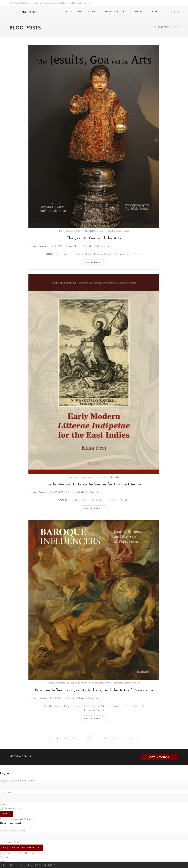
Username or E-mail (10, 842)
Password (5, 804)
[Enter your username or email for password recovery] (94, 836)
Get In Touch (159, 757)
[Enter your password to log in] (94, 798)
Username (5, 792)
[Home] (155, 27)
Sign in (153, 12)
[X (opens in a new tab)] (168, 12)
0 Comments (103, 246)
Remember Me (10, 808)
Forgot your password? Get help (16, 819)
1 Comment (94, 492)
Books (70, 246)
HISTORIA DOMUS (25, 12)
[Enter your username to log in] (94, 786)
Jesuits (89, 246)
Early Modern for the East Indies (94, 484)
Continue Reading (96, 261)
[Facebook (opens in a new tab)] (171, 12)
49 (129, 738)
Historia (79, 246)
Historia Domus (38, 246)
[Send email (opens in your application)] (178, 12)
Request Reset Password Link (21, 848)
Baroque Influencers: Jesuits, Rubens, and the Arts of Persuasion (94, 690)
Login (7, 814)
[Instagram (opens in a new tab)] (175, 12)
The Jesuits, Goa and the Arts (94, 238)
